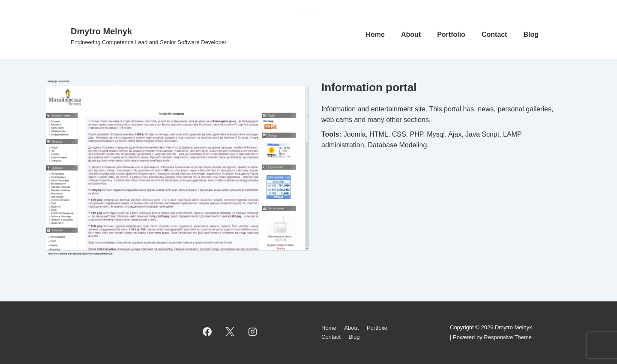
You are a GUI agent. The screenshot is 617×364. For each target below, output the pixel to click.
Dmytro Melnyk (101, 31)
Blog (531, 34)
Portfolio (451, 34)
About (411, 34)
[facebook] (207, 332)
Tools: (331, 134)
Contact (494, 34)
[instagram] (253, 332)
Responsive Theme (508, 337)
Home (375, 34)
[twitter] (230, 332)
